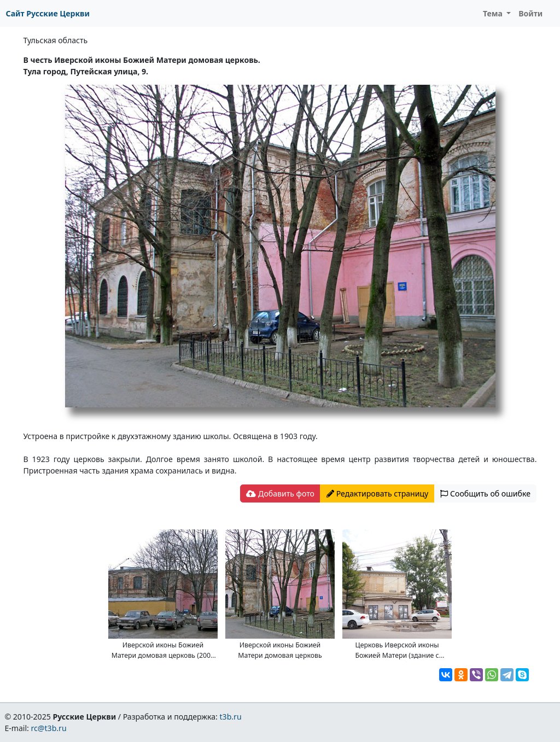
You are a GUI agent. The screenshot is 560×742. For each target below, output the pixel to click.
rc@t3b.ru (49, 728)
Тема (494, 13)
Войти (530, 13)
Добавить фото (280, 493)
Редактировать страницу (377, 493)
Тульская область (56, 40)
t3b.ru (231, 717)
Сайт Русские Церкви (48, 13)
